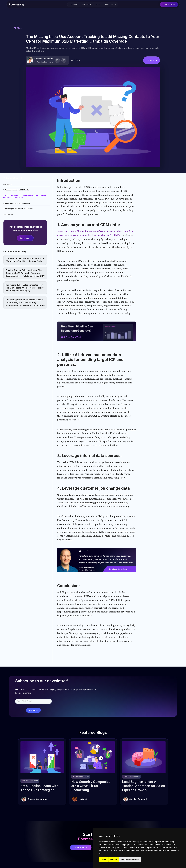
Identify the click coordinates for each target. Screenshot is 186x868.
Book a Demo (81, 847)
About (98, 4)
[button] (86, 4)
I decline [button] (114, 859)
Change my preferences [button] (130, 859)
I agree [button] (103, 859)
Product (74, 4)
